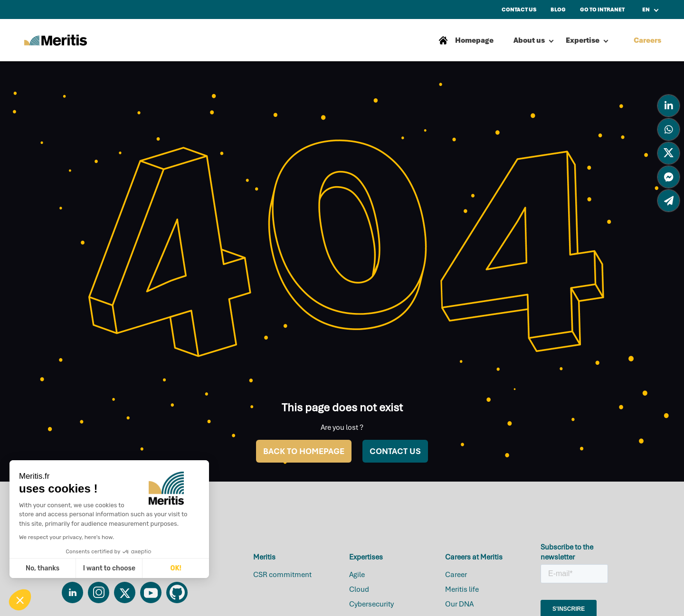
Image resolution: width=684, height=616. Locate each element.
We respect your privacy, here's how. (66, 537)
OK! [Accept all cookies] (176, 568)
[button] (20, 600)
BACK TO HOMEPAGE (304, 451)
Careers (647, 40)
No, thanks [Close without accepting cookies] (43, 568)
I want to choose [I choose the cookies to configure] (109, 568)
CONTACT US (395, 451)
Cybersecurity (371, 604)
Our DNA (459, 604)
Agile (357, 575)
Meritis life (462, 589)
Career (456, 575)
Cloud (359, 589)
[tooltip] (669, 106)
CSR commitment (282, 575)
